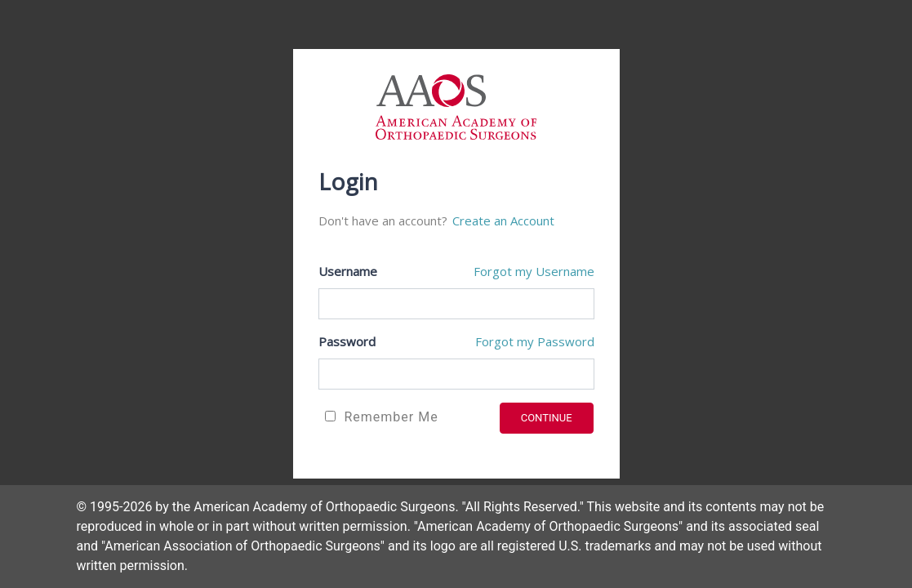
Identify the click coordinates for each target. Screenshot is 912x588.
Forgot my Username (534, 271)
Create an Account (503, 220)
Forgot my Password (535, 341)
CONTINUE (547, 418)
